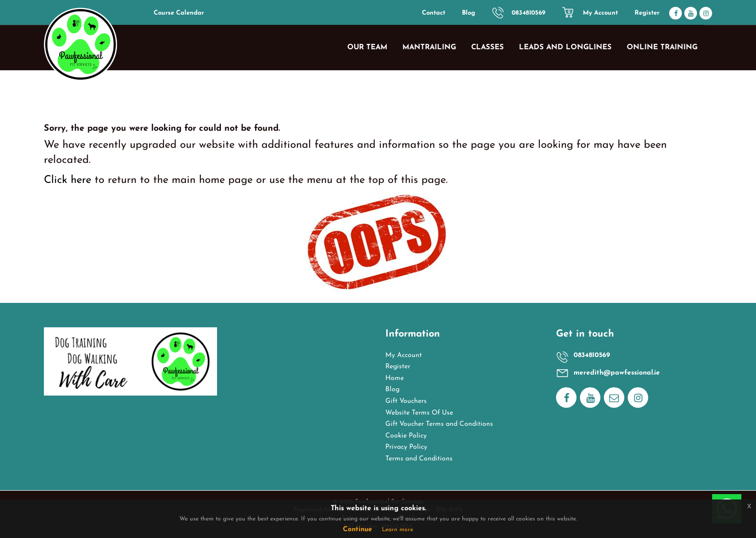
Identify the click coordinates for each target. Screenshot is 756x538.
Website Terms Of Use (419, 413)
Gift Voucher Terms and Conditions (439, 424)
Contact (434, 13)
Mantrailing (429, 48)
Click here (68, 180)
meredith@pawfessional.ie (617, 373)
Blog (468, 13)
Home (395, 378)
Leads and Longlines (565, 48)
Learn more (398, 530)
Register (647, 13)
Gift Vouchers (406, 401)
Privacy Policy (406, 447)
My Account (600, 13)
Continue (358, 529)
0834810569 (528, 13)
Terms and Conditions (419, 459)
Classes (487, 48)
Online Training (662, 48)
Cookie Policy (406, 436)
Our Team (367, 48)
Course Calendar (179, 13)
